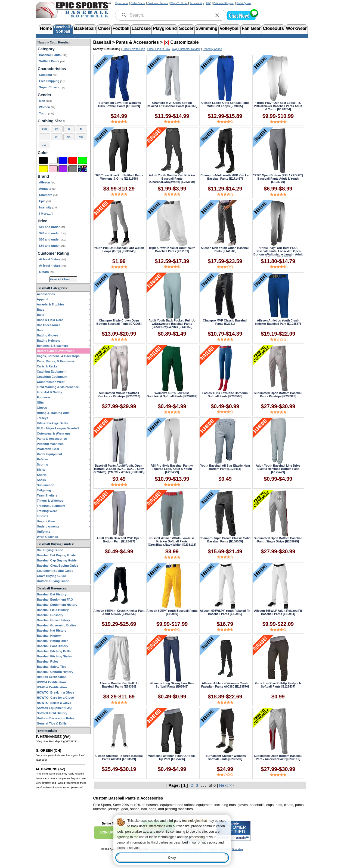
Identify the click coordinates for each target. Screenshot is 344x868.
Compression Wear (51, 382)
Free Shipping (52, 81)
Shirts (41, 470)
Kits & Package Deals (52, 423)
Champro (48, 195)
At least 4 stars (53, 266)
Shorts (42, 475)
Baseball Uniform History (55, 672)
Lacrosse (141, 28)
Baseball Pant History (53, 646)
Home (46, 28)
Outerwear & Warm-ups (54, 433)
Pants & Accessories (52, 439)
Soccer (186, 28)
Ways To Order (179, 3)
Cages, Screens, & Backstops (58, 356)
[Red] (73, 160)
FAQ (209, 3)
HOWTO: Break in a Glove (56, 692)
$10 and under (52, 227)
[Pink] (53, 169)
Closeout (48, 75)
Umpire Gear (46, 521)
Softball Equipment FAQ (54, 708)
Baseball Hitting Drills (53, 641)
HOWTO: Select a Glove (54, 703)
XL (57, 137)
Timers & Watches (50, 501)
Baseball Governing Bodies (57, 625)
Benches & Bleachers (52, 346)
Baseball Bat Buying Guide (56, 555)
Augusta (48, 189)
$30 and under (53, 239)
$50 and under (53, 246)
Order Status (138, 3)
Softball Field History (52, 713)
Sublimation (46, 485)
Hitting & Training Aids (53, 413)
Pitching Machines (50, 444)
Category (46, 49)
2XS (44, 129)
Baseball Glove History (54, 620)
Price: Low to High (134, 49)
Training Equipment (51, 506)
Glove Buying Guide (52, 576)
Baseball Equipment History (57, 605)
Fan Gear (251, 28)
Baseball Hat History (52, 630)
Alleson (47, 182)
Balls (41, 315)
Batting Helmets (49, 341)
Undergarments (48, 526)
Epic (45, 201)
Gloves (42, 408)
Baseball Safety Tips (52, 667)
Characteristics (52, 69)
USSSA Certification (52, 682)
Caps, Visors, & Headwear (56, 361)
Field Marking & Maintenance (58, 387)
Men (45, 101)
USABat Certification (52, 687)
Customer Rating (54, 253)
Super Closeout (52, 87)
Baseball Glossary (50, 615)
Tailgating (44, 490)
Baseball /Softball (63, 29)
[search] (124, 15)
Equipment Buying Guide (55, 571)
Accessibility (197, 3)
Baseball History (49, 636)
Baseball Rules (48, 661)
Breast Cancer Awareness (56, 351)
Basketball (85, 28)
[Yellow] (43, 169)
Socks (41, 480)
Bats (40, 330)
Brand (44, 176)
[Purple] (63, 169)
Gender (45, 95)
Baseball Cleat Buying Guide (58, 566)
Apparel (43, 299)
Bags (41, 310)
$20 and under (53, 233)
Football (121, 28)
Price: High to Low (159, 49)
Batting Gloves (48, 335)
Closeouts (273, 28)
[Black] (43, 160)
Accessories (46, 294)
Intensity (48, 207)
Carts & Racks (47, 366)
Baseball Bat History (52, 594)
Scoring (43, 464)
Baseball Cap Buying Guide (57, 560)
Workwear (296, 28)
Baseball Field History (53, 610)
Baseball (102, 42)
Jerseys (43, 418)
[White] (53, 160)
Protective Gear (48, 449)
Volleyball (230, 28)
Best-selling (112, 49)
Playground (165, 28)
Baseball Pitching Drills (54, 651)
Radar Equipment (50, 454)
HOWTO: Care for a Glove (55, 698)
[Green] (83, 160)
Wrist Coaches (48, 537)
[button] (243, 20)
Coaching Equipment (52, 377)
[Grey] (73, 169)
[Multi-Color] (83, 169)
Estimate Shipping (224, 3)
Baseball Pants (53, 55)
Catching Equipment (52, 371)
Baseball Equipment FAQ (55, 600)
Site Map (237, 849)
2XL (69, 137)
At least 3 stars (53, 259)
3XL (81, 137)
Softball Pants (52, 61)
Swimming (207, 28)
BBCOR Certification (52, 677)
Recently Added (212, 49)
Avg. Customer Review (186, 49)
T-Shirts (43, 516)
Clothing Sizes (51, 121)
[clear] (217, 15)
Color (43, 153)
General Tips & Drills (52, 723)
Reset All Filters (60, 279)
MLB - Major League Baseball (58, 428)
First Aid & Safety (50, 392)
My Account (122, 3)
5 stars (47, 272)
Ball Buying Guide (50, 550)
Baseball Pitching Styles (55, 656)
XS (57, 129)
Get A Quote (244, 3)
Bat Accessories (49, 325)
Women (47, 107)
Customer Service (158, 3)
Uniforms (44, 532)
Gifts (40, 402)
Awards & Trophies (51, 304)
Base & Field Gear (50, 320)
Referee (43, 459)
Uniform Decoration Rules (56, 718)
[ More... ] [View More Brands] (46, 214)
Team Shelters (47, 495)
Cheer (104, 28)
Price (43, 221)
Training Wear (47, 511)
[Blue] (63, 160)
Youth (47, 113)
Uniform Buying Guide (53, 581)
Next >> (227, 785)
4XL (45, 145)
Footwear (44, 397)
